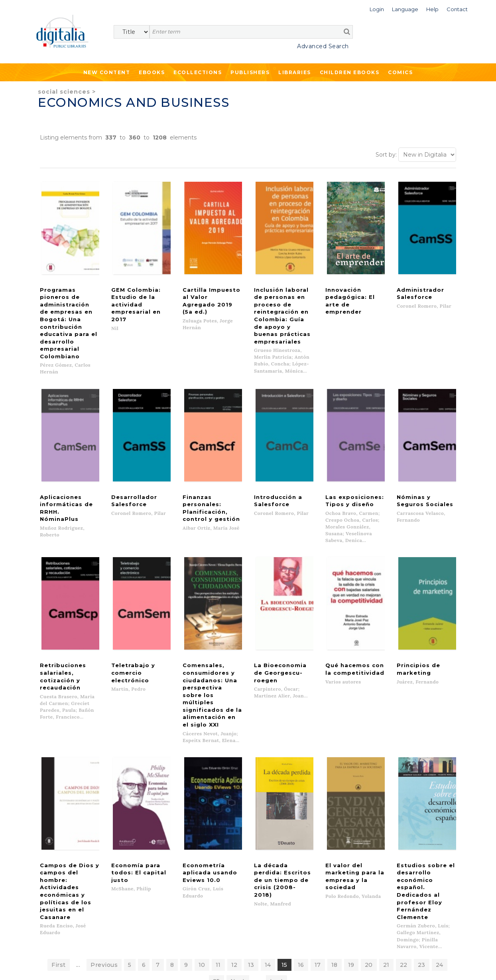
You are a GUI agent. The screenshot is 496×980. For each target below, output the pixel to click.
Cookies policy (138, 965)
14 (268, 789)
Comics (400, 72)
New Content (107, 72)
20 (369, 789)
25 (217, 805)
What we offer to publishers (187, 871)
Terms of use (48, 965)
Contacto (282, 863)
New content (51, 863)
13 (251, 789)
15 (284, 789)
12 (234, 789)
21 (386, 789)
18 (335, 789)
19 (351, 789)
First (59, 789)
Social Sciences (64, 92)
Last (277, 805)
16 (301, 789)
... (78, 789)
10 (202, 789)
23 (422, 789)
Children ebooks (350, 72)
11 (218, 789)
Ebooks (152, 72)
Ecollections (198, 72)
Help (276, 871)
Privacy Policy (98, 945)
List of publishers (173, 863)
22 (404, 789)
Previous (104, 789)
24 (440, 789)
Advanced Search (323, 46)
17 (318, 789)
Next (238, 805)
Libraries (295, 72)
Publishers (250, 72)
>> (110, 927)
